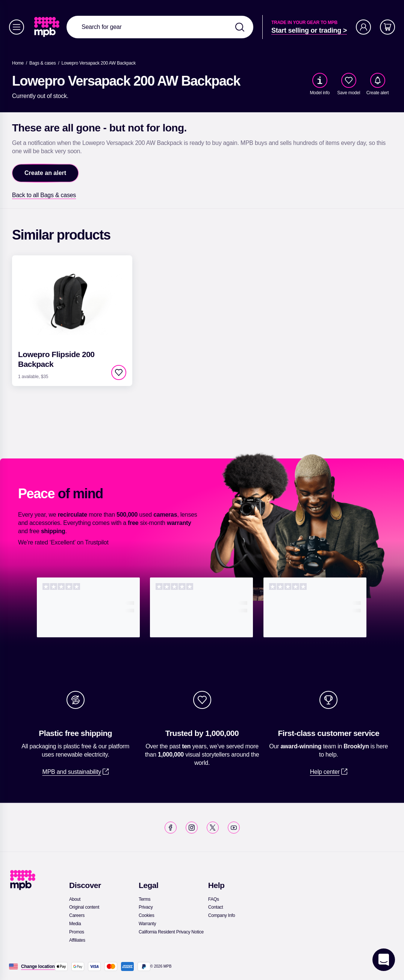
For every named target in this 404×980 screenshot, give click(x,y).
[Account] (363, 27)
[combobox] (160, 27)
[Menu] (17, 27)
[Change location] (38, 966)
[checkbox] (349, 80)
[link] (48, 27)
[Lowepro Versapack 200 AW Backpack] (99, 63)
